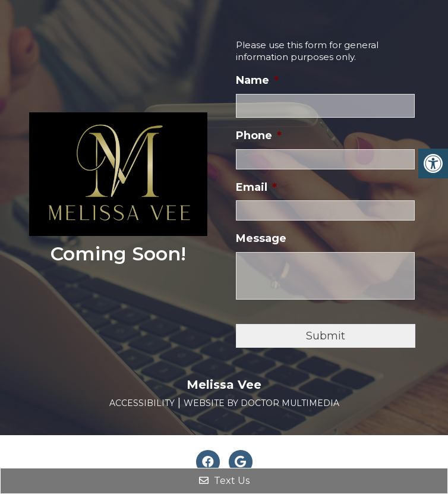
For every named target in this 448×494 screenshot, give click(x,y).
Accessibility (142, 403)
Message (261, 238)
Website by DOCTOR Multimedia (261, 403)
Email (256, 187)
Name (257, 80)
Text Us (224, 481)
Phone (259, 136)
